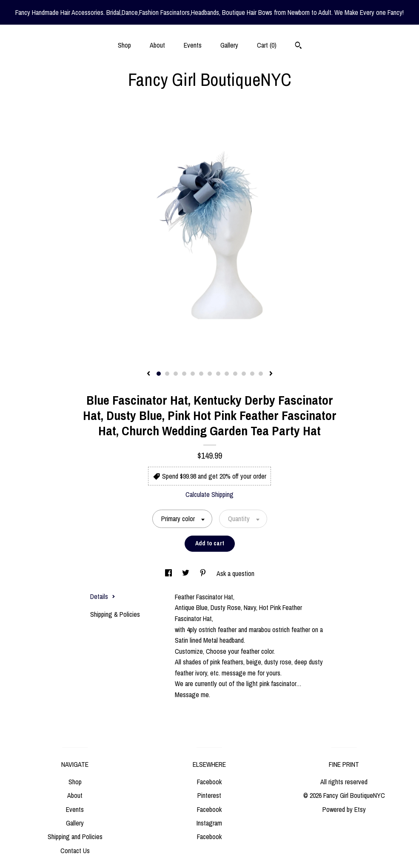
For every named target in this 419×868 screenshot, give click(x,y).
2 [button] (167, 374)
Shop (124, 45)
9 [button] (227, 374)
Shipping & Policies (115, 614)
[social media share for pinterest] (204, 573)
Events (193, 45)
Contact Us (75, 851)
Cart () (267, 45)
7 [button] (210, 374)
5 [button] (193, 374)
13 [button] (261, 374)
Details (103, 596)
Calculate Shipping (209, 494)
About (157, 45)
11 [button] (244, 374)
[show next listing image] (271, 374)
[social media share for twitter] (187, 573)
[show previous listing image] (148, 374)
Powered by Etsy (344, 809)
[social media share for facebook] (169, 573)
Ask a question (235, 573)
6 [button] (201, 374)
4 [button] (184, 374)
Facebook (209, 782)
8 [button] (218, 374)
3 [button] (176, 374)
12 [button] (252, 374)
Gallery (229, 45)
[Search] (298, 46)
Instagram (209, 823)
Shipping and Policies (75, 837)
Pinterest (209, 795)
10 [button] (235, 374)
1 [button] (159, 374)
